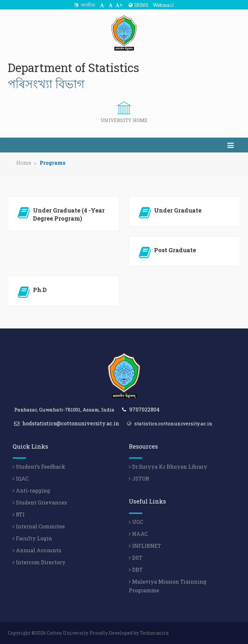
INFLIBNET (145, 546)
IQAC (21, 478)
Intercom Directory (39, 562)
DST (136, 558)
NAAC (138, 534)
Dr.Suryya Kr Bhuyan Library (168, 467)
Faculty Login (32, 538)
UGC (136, 522)
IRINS (138, 5)
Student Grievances (40, 502)
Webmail (163, 5)
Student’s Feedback (39, 467)
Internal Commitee (39, 526)
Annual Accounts (37, 550)
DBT (136, 570)
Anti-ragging (31, 490)
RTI (19, 514)
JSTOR (139, 478)
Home (24, 163)
